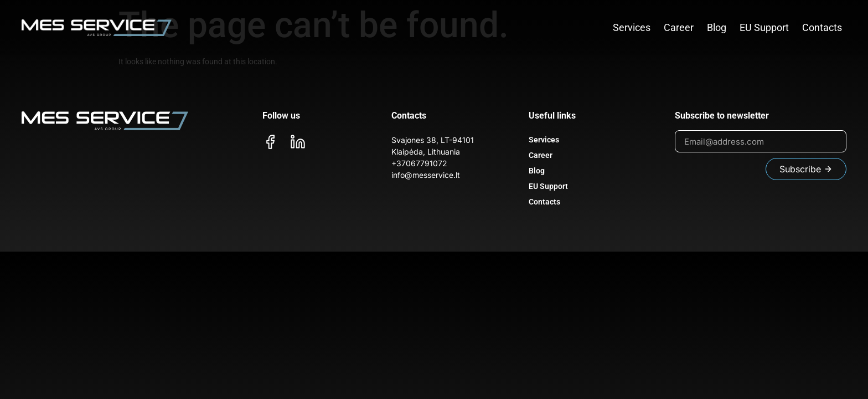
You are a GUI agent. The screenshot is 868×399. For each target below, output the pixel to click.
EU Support (764, 27)
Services (632, 27)
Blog (717, 27)
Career (679, 27)
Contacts (822, 27)
